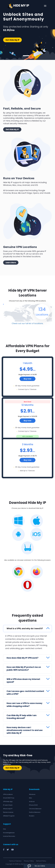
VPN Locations (8, 793)
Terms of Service (15, 860)
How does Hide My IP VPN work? (23, 657)
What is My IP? (8, 808)
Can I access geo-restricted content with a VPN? (26, 692)
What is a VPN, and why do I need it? (25, 627)
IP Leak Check (8, 804)
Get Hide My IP (12, 40)
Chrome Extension (35, 808)
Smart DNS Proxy (9, 797)
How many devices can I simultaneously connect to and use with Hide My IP (25, 729)
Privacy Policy (29, 860)
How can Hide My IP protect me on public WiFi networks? (24, 668)
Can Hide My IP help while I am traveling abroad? (22, 716)
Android (32, 800)
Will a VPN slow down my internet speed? (24, 680)
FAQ (4, 828)
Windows (32, 793)
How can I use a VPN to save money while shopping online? (25, 704)
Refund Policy (41, 860)
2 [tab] (30, 56)
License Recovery (9, 835)
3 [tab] (32, 56)
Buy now (27, 378)
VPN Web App (8, 800)
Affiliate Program (9, 815)
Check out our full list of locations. (27, 322)
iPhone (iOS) (33, 804)
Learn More (11, 263)
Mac (31, 797)
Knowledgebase (9, 832)
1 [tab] (26, 56)
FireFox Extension (35, 811)
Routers (32, 815)
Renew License (8, 811)
